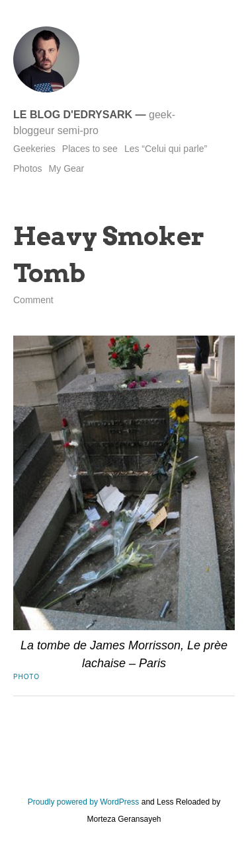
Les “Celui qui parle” (166, 149)
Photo (26, 677)
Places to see (90, 149)
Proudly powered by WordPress (84, 802)
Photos (28, 168)
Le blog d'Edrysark (73, 115)
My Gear (67, 168)
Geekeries (34, 149)
